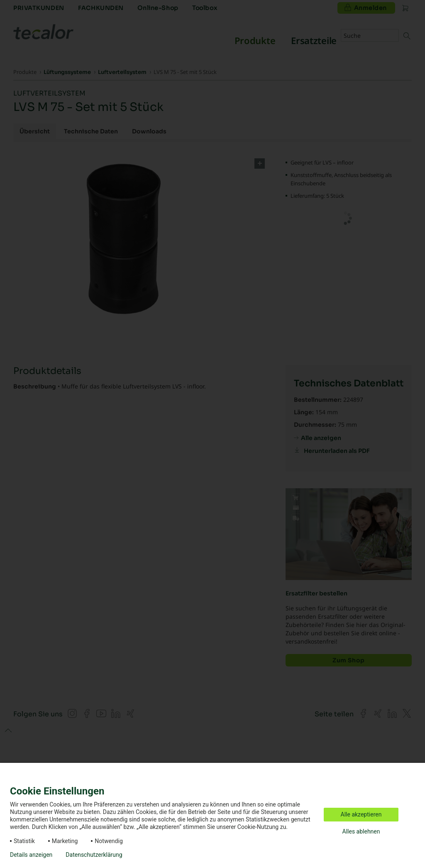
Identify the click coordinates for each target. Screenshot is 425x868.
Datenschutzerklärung (94, 855)
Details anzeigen (31, 855)
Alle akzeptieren (361, 814)
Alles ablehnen (361, 831)
